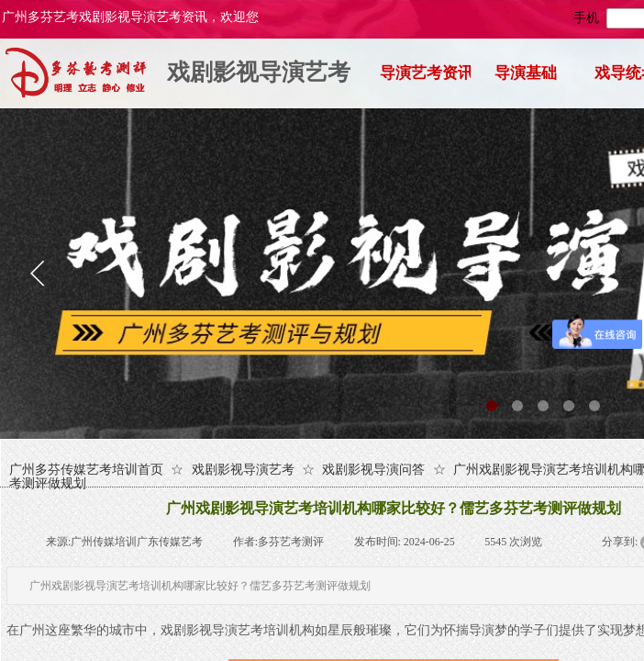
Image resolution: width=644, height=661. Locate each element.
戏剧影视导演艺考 (259, 72)
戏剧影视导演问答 (373, 470)
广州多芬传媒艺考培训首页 (86, 470)
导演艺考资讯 (425, 73)
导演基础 (526, 73)
